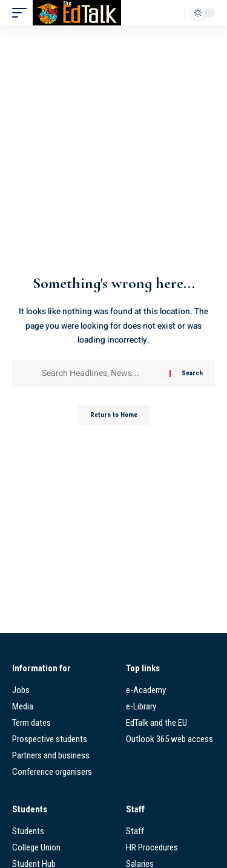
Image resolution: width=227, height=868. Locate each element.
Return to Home (114, 415)
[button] (22, 13)
